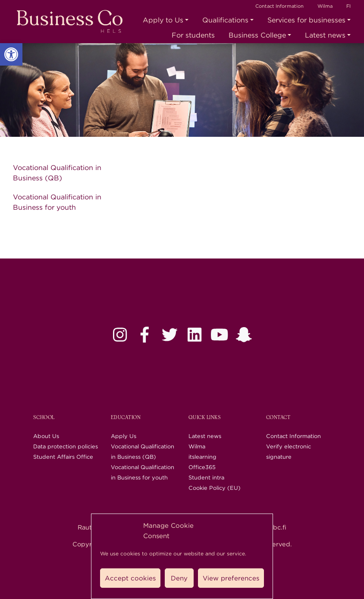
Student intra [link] (206, 478)
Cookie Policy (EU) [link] (215, 488)
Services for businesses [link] (306, 20)
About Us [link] (46, 436)
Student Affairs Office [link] (63, 457)
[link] (11, 54)
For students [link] (193, 35)
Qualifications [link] (225, 20)
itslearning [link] (202, 457)
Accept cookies (130, 578)
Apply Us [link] (124, 436)
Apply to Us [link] (163, 20)
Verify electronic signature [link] (289, 452)
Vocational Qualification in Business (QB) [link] (57, 173)
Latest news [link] (325, 35)
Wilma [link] (325, 6)
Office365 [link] (202, 467)
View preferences (231, 578)
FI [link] (348, 6)
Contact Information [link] (279, 6)
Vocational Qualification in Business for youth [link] (57, 202)
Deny (179, 578)
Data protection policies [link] (66, 446)
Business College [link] (257, 35)
